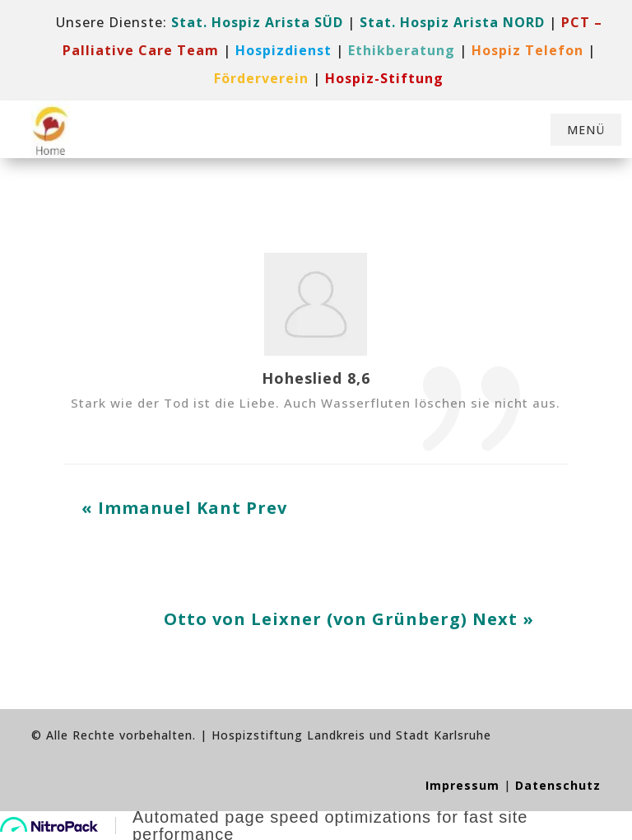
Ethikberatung (402, 50)
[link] (283, 50)
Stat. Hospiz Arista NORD (452, 22)
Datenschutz (558, 785)
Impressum (462, 785)
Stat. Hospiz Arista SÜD (257, 22)
